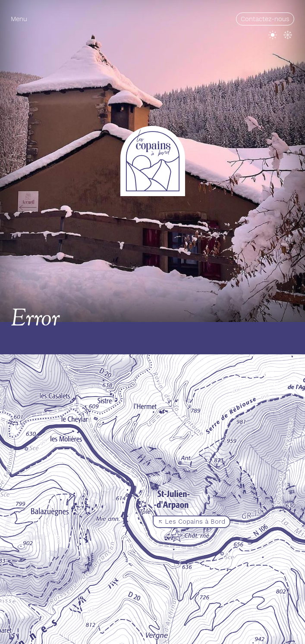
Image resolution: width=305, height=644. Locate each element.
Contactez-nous (265, 19)
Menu (19, 19)
